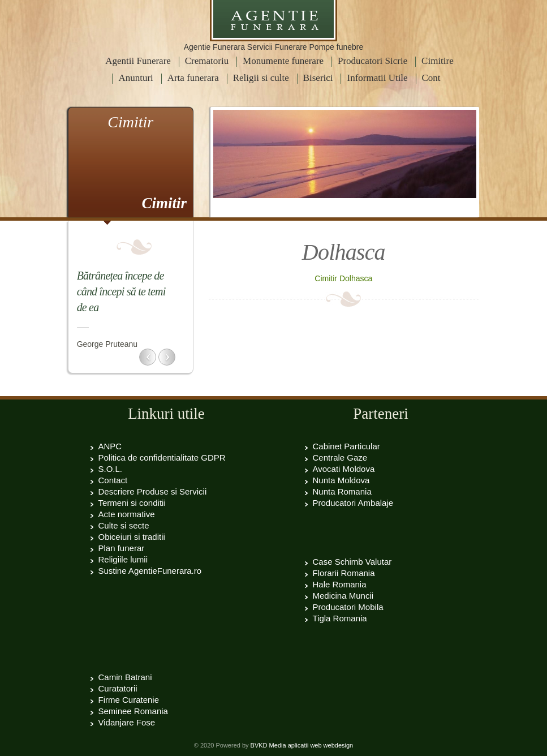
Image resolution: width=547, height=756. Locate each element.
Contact (113, 480)
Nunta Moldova (341, 480)
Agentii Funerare (138, 61)
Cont (431, 78)
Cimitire (438, 61)
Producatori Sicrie (372, 61)
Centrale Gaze (340, 458)
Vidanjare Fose (127, 722)
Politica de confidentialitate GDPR (162, 458)
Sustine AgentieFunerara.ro (150, 571)
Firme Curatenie (129, 700)
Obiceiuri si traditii (132, 537)
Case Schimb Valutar (352, 562)
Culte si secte (124, 525)
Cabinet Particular (346, 446)
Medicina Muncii (343, 596)
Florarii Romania (344, 573)
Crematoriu (207, 61)
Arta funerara (193, 78)
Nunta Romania (342, 491)
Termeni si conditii (132, 503)
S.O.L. (111, 469)
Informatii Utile (377, 78)
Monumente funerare (283, 61)
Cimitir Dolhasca (343, 278)
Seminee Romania (133, 711)
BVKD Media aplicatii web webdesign (302, 745)
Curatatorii (118, 688)
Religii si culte (261, 78)
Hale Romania (340, 584)
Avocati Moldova (344, 469)
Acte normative (127, 514)
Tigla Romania (340, 618)
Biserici (318, 78)
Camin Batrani (125, 677)
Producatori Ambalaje (353, 503)
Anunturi (135, 78)
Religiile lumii (123, 559)
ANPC (110, 446)
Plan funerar (122, 548)
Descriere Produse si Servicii (153, 491)
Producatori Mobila (348, 607)
